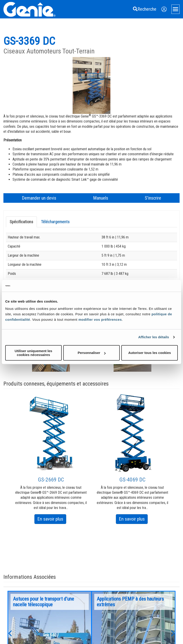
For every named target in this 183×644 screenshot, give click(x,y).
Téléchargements (55, 222)
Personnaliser (92, 353)
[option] (51, 459)
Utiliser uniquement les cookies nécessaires (33, 353)
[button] (10, 633)
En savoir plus (52, 520)
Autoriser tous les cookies (150, 353)
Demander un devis (39, 198)
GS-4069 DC (132, 480)
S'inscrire (153, 198)
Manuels (101, 198)
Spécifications (21, 222)
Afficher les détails (154, 337)
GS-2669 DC (51, 480)
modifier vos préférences (100, 319)
